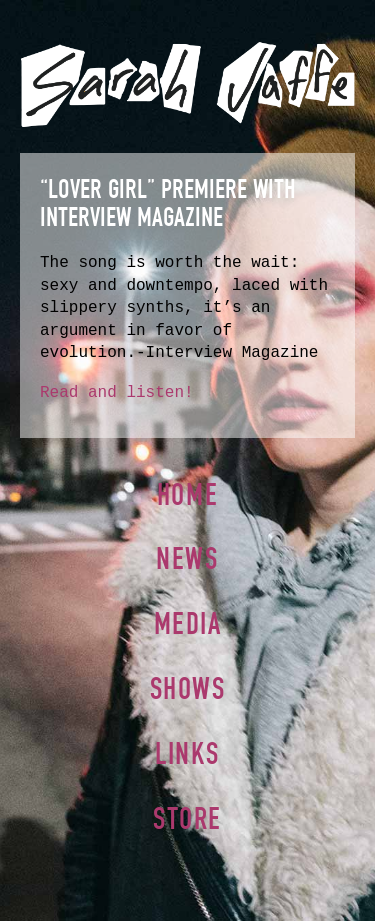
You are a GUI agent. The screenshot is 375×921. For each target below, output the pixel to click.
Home (187, 494)
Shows (188, 688)
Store (187, 818)
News (187, 558)
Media (188, 623)
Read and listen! (117, 393)
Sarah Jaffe (187, 84)
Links (187, 753)
